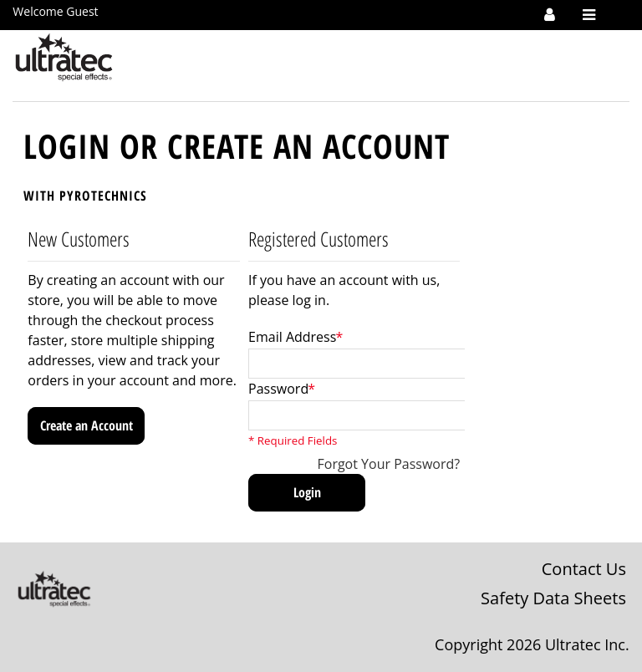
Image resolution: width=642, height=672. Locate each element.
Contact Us (584, 569)
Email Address (292, 337)
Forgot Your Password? (389, 464)
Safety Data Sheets (553, 598)
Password (278, 389)
